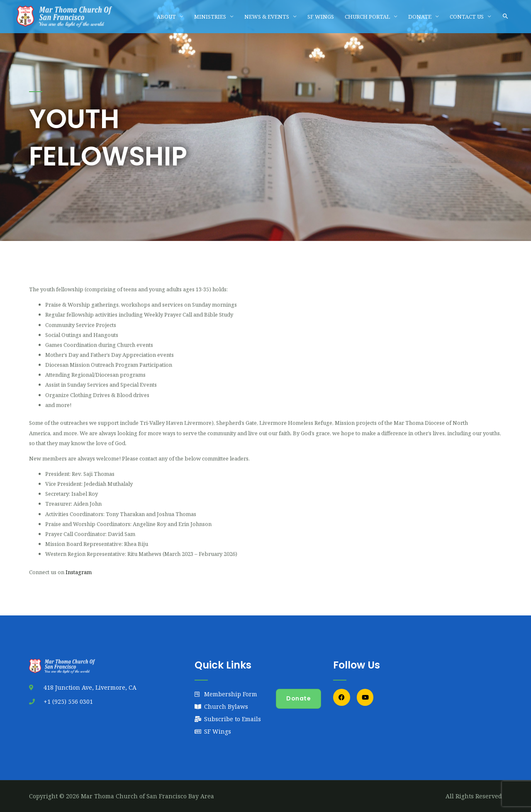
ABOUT (166, 17)
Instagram (79, 580)
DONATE (420, 17)
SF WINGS (321, 17)
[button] (505, 16)
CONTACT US (467, 17)
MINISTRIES (210, 17)
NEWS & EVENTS (267, 17)
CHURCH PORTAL (367, 17)
